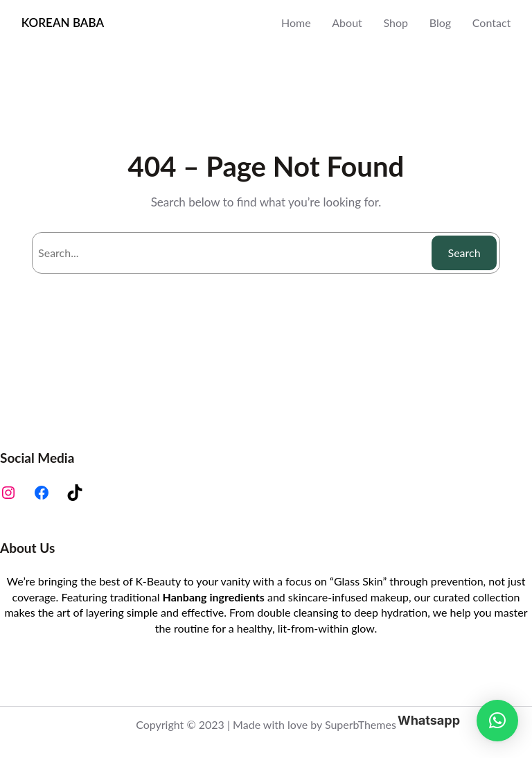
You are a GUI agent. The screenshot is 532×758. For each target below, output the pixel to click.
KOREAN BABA (63, 23)
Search (464, 253)
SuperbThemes (361, 724)
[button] (497, 721)
